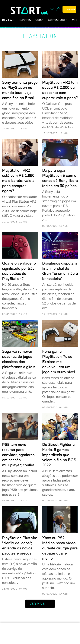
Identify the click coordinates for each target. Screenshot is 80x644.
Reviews (8, 20)
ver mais (40, 604)
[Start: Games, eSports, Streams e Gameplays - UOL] (26, 10)
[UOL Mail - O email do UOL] (52, 9)
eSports (25, 20)
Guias (39, 20)
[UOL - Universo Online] (44, 13)
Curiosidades (58, 20)
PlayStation (40, 36)
